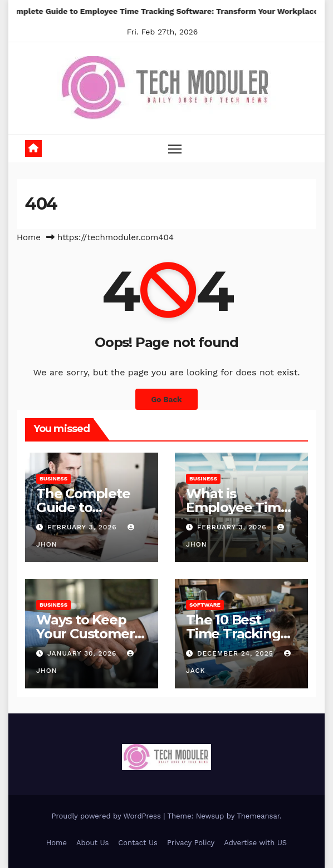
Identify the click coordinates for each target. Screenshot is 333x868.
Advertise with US (255, 843)
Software (205, 605)
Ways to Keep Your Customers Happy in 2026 (89, 634)
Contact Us (138, 843)
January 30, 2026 (83, 653)
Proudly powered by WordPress (107, 816)
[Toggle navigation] (175, 148)
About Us (92, 843)
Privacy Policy (191, 843)
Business (53, 478)
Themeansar (258, 816)
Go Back (166, 399)
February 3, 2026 (84, 527)
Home (29, 237)
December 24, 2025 (237, 653)
